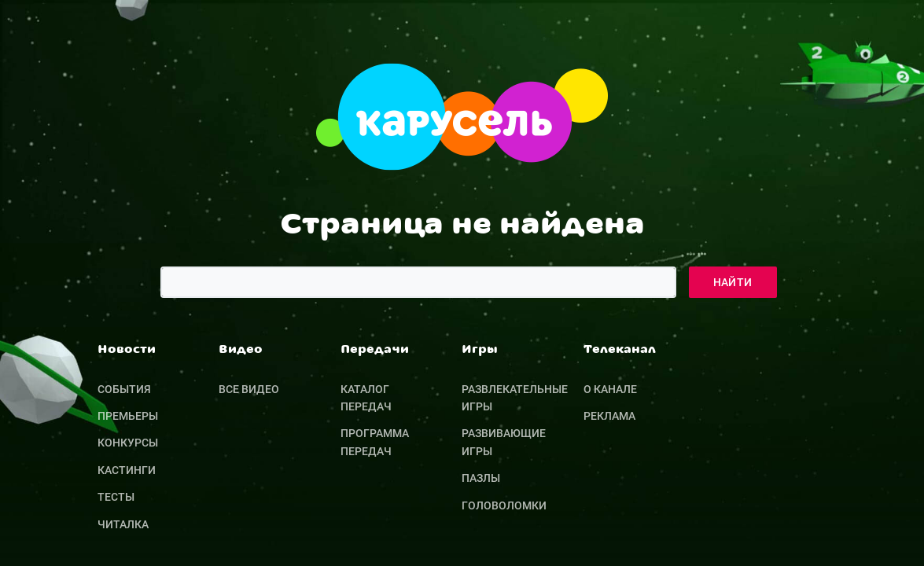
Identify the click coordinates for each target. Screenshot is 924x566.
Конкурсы (128, 443)
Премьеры (128, 416)
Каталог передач (366, 398)
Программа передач (375, 442)
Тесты (116, 497)
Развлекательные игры (515, 398)
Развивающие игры (504, 442)
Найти (733, 282)
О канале (610, 389)
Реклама (609, 416)
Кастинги (127, 470)
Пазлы (481, 478)
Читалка (123, 524)
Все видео (249, 389)
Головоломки (504, 505)
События (124, 389)
